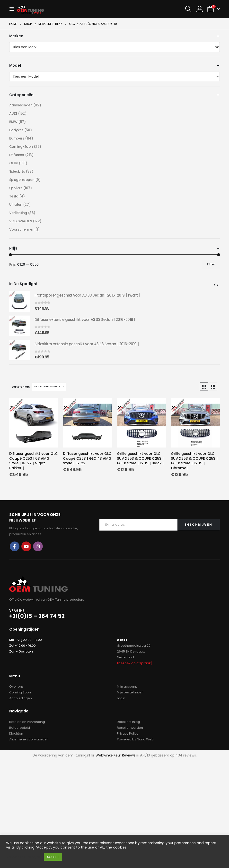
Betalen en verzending (27, 722)
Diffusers (17, 155)
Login (121, 698)
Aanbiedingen (21, 105)
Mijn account (127, 686)
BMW (13, 122)
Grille (13, 163)
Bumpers (17, 138)
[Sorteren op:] (49, 387)
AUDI (13, 113)
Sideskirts (17, 171)
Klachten (16, 733)
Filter (211, 264)
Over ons (16, 686)
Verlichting (18, 213)
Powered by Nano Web (135, 739)
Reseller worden (130, 728)
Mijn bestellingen (130, 692)
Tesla (14, 196)
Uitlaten (16, 205)
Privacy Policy (128, 733)
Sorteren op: (21, 387)
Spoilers (16, 188)
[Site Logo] (31, 9)
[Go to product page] (34, 423)
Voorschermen (22, 229)
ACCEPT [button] (53, 857)
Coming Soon (20, 692)
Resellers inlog (128, 722)
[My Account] (199, 9)
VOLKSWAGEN (21, 221)
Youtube (26, 546)
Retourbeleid (20, 728)
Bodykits (16, 130)
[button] (13, 9)
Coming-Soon (21, 147)
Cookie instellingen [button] (24, 857)
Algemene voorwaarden (29, 739)
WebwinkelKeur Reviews (115, 755)
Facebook (15, 546)
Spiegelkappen (22, 180)
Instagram (38, 546)
